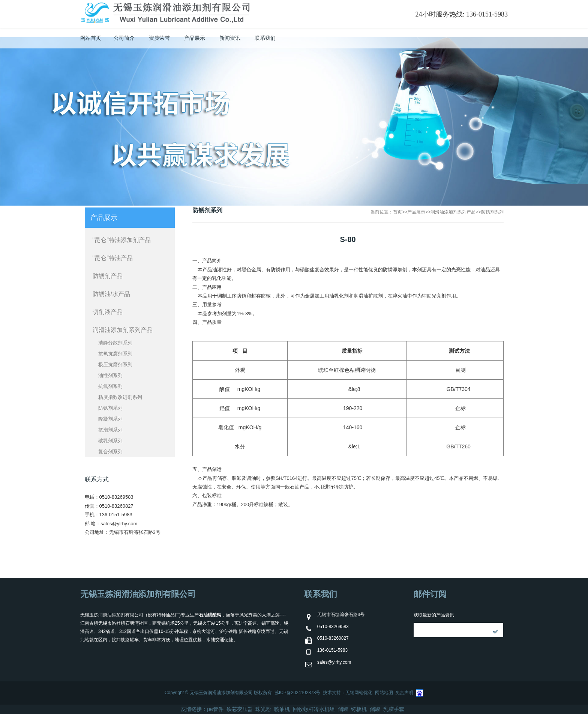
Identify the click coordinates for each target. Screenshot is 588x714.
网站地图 (384, 693)
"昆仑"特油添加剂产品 (122, 240)
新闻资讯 (230, 38)
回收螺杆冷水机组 (314, 709)
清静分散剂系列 (115, 343)
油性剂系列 (110, 375)
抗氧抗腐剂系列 (115, 354)
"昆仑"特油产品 (113, 258)
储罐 (343, 709)
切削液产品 (108, 312)
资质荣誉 (159, 38)
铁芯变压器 (240, 709)
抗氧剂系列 (110, 386)
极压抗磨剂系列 (115, 365)
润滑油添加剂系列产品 (453, 212)
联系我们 (265, 38)
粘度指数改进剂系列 (120, 397)
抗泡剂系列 (110, 430)
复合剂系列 (110, 452)
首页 (397, 212)
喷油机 (282, 709)
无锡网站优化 (359, 693)
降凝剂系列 (110, 419)
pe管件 (215, 709)
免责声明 (404, 693)
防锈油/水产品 (111, 294)
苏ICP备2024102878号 (298, 693)
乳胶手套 (394, 709)
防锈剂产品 (108, 276)
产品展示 (195, 38)
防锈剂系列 (492, 212)
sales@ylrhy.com (119, 524)
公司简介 (124, 38)
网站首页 (91, 38)
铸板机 (359, 709)
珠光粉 (263, 709)
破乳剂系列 (110, 441)
